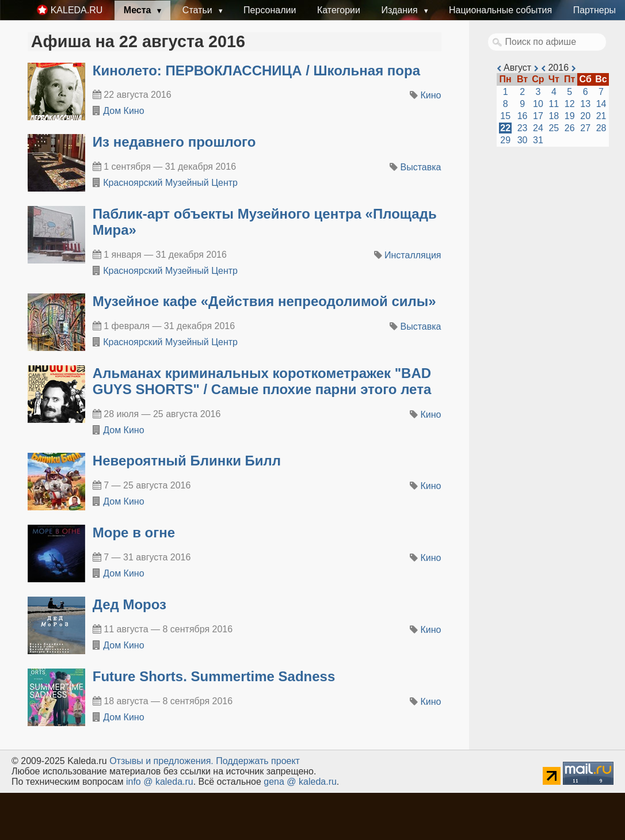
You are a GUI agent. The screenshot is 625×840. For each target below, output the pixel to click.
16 (523, 116)
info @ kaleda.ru (160, 782)
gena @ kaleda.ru (300, 782)
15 (505, 116)
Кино (431, 95)
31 (538, 140)
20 (585, 116)
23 (523, 128)
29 (505, 140)
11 (554, 104)
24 (538, 128)
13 (585, 104)
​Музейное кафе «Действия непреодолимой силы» (264, 301)
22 (505, 128)
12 (570, 104)
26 (570, 128)
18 (554, 116)
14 (601, 104)
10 (538, 104)
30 (523, 140)
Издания (401, 10)
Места (139, 10)
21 (601, 116)
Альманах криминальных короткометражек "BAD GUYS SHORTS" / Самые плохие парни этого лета (262, 381)
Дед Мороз (129, 604)
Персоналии (270, 10)
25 (554, 128)
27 (585, 128)
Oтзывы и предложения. (161, 761)
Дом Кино (123, 111)
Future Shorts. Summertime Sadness (214, 676)
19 (570, 116)
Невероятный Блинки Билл (187, 461)
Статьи (199, 10)
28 (601, 128)
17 (538, 116)
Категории (339, 10)
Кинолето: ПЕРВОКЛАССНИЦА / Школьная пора (256, 70)
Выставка (421, 167)
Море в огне (134, 532)
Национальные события (500, 10)
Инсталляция (413, 255)
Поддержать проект (258, 761)
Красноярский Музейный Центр (170, 183)
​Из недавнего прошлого (174, 142)
